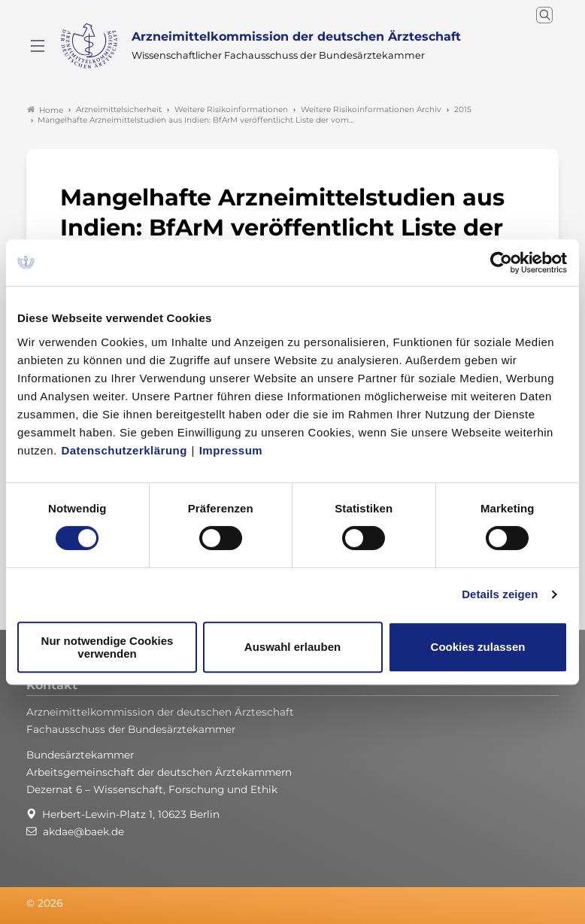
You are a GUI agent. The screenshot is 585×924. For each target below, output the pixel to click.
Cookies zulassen (478, 647)
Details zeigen (500, 594)
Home (45, 110)
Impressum (231, 450)
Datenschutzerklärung (124, 450)
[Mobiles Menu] (38, 46)
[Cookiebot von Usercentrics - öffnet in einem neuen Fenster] (502, 263)
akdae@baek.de (83, 831)
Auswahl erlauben (292, 647)
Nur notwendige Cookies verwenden (108, 647)
